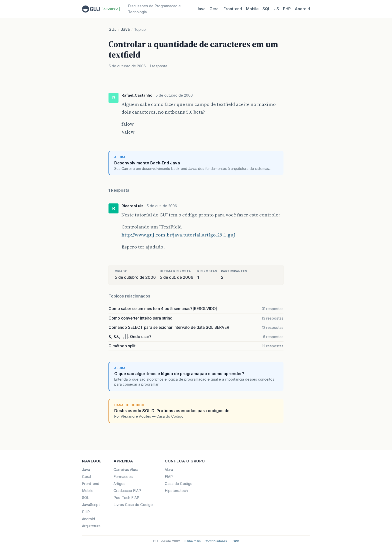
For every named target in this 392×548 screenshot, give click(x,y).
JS (277, 9)
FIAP (169, 477)
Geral (214, 9)
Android (302, 9)
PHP (287, 9)
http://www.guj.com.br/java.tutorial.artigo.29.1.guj (178, 235)
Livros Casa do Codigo (133, 505)
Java (201, 9)
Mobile (252, 9)
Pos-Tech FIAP (126, 498)
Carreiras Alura (126, 470)
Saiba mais (193, 541)
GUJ (112, 29)
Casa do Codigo (179, 484)
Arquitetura (91, 526)
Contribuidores (216, 541)
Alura (169, 470)
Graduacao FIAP (127, 491)
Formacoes (123, 477)
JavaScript (91, 505)
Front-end (91, 484)
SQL (266, 9)
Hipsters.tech (176, 491)
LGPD (235, 541)
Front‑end (233, 9)
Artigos (119, 484)
